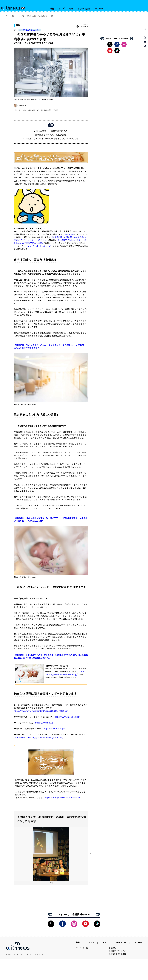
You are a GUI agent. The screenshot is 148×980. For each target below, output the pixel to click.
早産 (55, 110)
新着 (52, 8)
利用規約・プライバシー (118, 953)
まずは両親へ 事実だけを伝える (52, 132)
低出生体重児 (47, 110)
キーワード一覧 (82, 950)
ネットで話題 (84, 8)
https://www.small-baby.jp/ (67, 718)
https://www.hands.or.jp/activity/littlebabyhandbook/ (39, 739)
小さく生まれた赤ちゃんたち (30, 30)
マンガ (62, 8)
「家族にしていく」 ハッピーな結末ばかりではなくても (52, 140)
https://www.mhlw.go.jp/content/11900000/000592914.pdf (41, 712)
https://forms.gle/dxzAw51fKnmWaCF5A (63, 799)
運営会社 (112, 950)
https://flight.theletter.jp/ (39, 247)
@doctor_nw (68, 235)
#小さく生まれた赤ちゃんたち (32, 110)
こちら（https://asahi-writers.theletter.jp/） (65, 674)
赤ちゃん (18, 110)
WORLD (99, 8)
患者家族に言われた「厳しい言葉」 (52, 136)
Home (8, 16)
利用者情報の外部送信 (117, 956)
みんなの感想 (82, 27)
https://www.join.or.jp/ (54, 730)
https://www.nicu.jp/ (45, 724)
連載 (71, 8)
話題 (13, 16)
